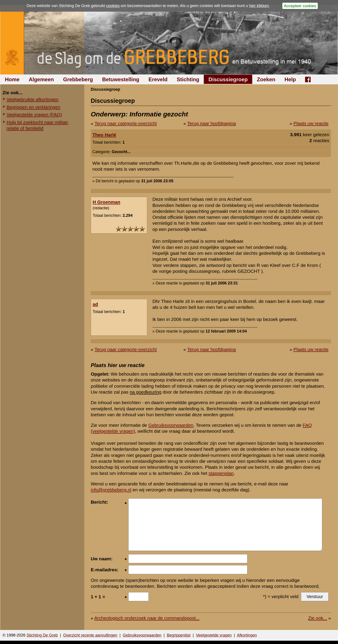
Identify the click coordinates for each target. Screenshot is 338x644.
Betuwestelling (121, 79)
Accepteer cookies (300, 6)
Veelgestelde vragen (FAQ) (34, 115)
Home (12, 79)
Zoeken (266, 79)
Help (290, 79)
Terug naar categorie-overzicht (126, 123)
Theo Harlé (104, 135)
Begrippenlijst (179, 635)
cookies (113, 6)
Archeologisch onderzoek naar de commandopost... (147, 618)
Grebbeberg (78, 79)
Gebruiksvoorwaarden (171, 425)
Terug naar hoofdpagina (211, 123)
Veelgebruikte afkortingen (33, 99)
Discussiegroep (228, 79)
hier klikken (259, 6)
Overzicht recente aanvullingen (90, 635)
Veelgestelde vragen (214, 635)
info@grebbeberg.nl (111, 490)
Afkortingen (247, 635)
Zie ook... (318, 618)
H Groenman (106, 202)
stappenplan (221, 473)
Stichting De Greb (42, 635)
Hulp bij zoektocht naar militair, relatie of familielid (38, 125)
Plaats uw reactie (311, 123)
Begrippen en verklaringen (33, 107)
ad (95, 304)
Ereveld (158, 79)
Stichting (188, 79)
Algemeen (41, 79)
